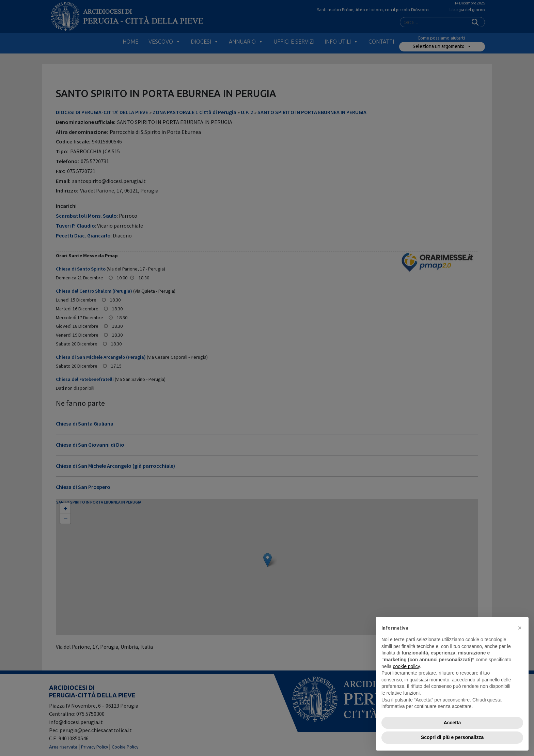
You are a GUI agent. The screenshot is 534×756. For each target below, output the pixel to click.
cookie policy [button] (406, 666)
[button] (520, 628)
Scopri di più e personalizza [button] (452, 737)
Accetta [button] (452, 723)
